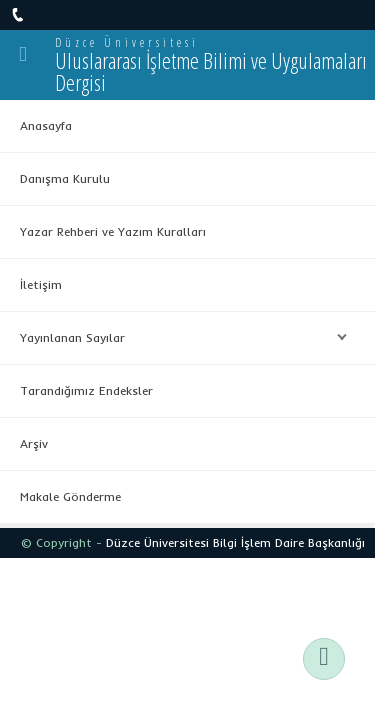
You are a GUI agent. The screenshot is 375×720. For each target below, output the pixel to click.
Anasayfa (46, 125)
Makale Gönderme (70, 496)
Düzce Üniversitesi (127, 42)
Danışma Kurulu (65, 178)
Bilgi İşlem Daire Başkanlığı (289, 542)
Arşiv (34, 443)
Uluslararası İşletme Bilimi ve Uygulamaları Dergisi (211, 71)
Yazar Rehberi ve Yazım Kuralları (113, 231)
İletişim (41, 284)
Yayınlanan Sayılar (178, 338)
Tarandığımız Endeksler (86, 390)
